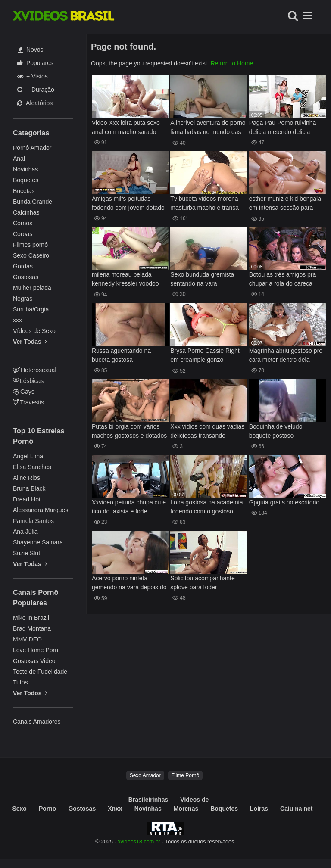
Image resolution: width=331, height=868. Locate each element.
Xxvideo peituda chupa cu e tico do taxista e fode (129, 507)
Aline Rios (27, 478)
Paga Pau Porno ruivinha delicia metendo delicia (283, 127)
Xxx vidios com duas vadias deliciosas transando (207, 431)
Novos (31, 50)
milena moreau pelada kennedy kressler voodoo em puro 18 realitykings (125, 280)
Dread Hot (27, 499)
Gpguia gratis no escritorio (284, 502)
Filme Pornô (186, 775)
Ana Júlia (25, 532)
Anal (19, 159)
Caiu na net (296, 809)
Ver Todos (30, 693)
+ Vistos (33, 76)
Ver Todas (30, 342)
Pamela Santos (33, 521)
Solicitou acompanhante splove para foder (202, 583)
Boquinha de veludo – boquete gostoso (278, 431)
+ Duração (36, 90)
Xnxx (115, 809)
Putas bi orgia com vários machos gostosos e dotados (129, 431)
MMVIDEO (27, 639)
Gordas (23, 266)
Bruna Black (29, 488)
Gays (24, 392)
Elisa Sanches (32, 467)
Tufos (20, 682)
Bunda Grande (33, 202)
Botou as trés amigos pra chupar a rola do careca (283, 279)
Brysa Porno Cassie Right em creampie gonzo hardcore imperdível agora (205, 356)
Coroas (23, 234)
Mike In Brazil (31, 618)
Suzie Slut (27, 553)
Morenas (186, 809)
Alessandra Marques (41, 510)
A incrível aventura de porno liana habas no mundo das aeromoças (208, 128)
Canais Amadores (37, 722)
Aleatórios (35, 103)
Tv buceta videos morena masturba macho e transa (205, 203)
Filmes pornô (30, 245)
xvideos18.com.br (139, 842)
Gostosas (26, 277)
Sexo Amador (145, 775)
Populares (35, 63)
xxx (17, 320)
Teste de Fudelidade (40, 672)
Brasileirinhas (148, 800)
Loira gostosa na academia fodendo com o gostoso (206, 507)
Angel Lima (28, 456)
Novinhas (25, 169)
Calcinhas (26, 212)
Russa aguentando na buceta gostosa (121, 355)
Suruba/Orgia (31, 309)
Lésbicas (28, 381)
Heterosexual (35, 370)
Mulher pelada (32, 288)
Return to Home (232, 63)
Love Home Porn (36, 650)
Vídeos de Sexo (34, 331)
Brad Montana (32, 628)
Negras (23, 299)
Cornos (23, 223)
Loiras (259, 809)
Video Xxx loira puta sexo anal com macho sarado (126, 127)
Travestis (28, 402)
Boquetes (26, 180)
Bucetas (24, 191)
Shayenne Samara (38, 542)
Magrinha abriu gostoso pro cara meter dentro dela (286, 355)
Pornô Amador (32, 148)
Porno (47, 809)
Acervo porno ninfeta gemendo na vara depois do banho (129, 583)
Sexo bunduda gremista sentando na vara (202, 279)
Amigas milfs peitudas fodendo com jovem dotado (128, 203)
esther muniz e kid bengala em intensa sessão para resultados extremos (285, 204)
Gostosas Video (34, 661)
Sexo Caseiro (31, 255)
